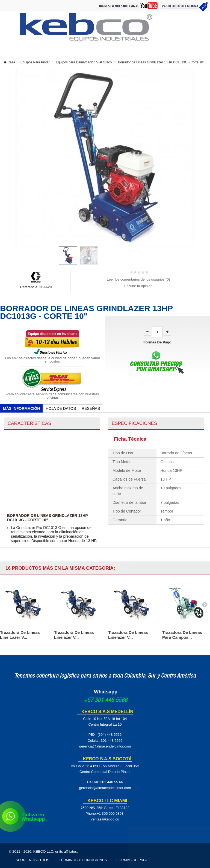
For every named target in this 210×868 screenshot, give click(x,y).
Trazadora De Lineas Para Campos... (182, 635)
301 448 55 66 (112, 782)
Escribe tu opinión (138, 286)
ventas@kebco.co (105, 819)
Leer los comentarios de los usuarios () (138, 279)
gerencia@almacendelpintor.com (105, 746)
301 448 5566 (112, 741)
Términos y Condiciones (83, 860)
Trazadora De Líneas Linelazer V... (74, 635)
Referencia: (29, 287)
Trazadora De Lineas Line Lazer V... (20, 635)
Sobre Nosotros (32, 860)
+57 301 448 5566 (106, 701)
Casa (9, 62)
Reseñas (91, 408)
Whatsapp (106, 692)
